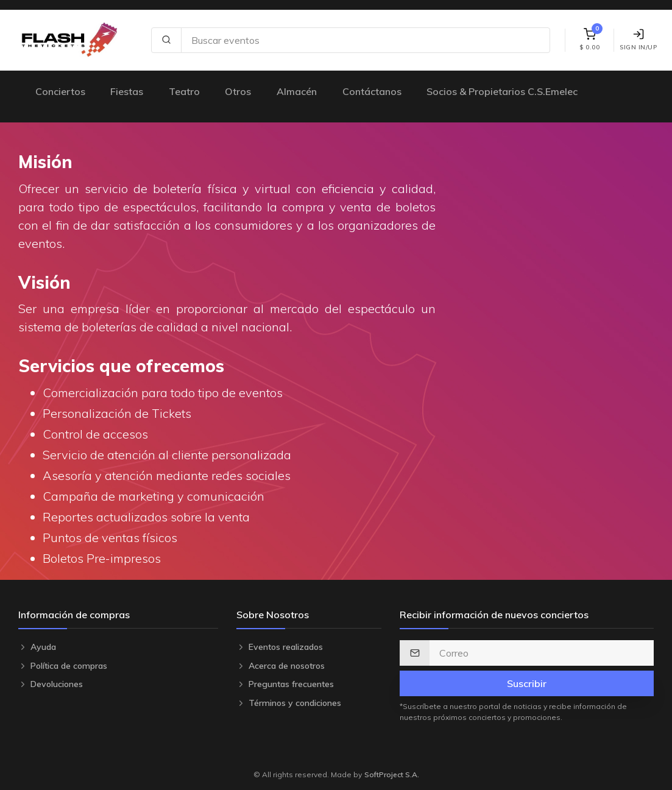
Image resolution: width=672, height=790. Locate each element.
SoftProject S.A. (392, 774)
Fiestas (127, 91)
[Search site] (366, 40)
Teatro (184, 91)
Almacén (297, 91)
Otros (238, 91)
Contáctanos (372, 91)
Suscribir (527, 683)
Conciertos (60, 91)
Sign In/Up (638, 40)
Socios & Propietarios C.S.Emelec (502, 91)
